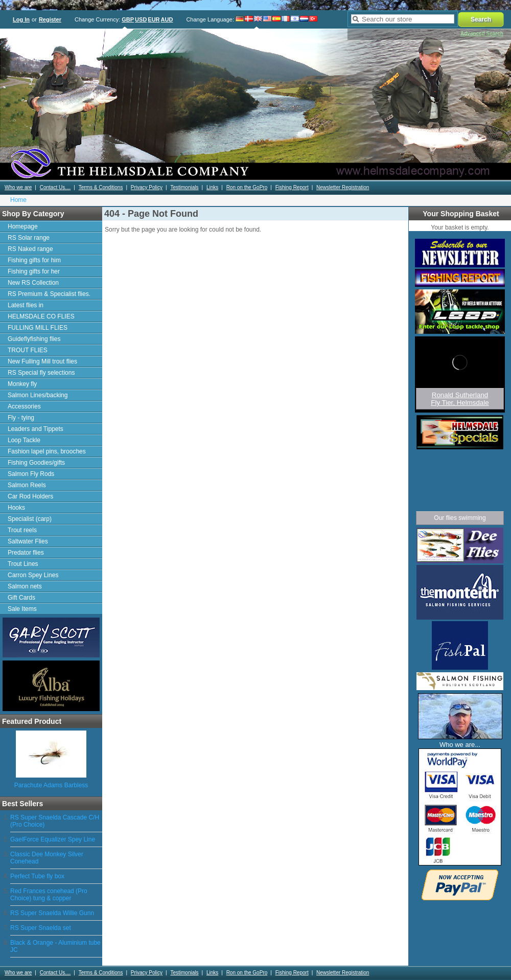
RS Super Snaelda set (41, 928)
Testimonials (184, 187)
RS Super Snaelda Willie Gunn (52, 913)
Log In (21, 19)
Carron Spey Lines (33, 575)
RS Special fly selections (41, 373)
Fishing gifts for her (34, 271)
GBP (128, 19)
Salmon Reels (27, 485)
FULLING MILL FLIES (38, 328)
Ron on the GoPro (247, 187)
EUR (154, 19)
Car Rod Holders (30, 496)
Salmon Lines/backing (38, 395)
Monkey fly (22, 384)
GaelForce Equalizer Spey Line (53, 839)
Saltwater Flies (28, 541)
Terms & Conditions (101, 187)
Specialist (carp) (30, 519)
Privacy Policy (147, 187)
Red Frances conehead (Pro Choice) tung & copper (49, 895)
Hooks (16, 508)
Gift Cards (21, 598)
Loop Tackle (24, 440)
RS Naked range (30, 249)
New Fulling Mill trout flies (42, 361)
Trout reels (22, 530)
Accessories (24, 406)
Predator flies (26, 553)
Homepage (23, 226)
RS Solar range (29, 238)
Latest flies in (26, 305)
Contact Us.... (55, 187)
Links (212, 187)
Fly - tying (21, 418)
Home (18, 200)
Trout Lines (23, 564)
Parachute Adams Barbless (51, 785)
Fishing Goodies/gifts (36, 463)
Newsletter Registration (343, 187)
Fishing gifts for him (34, 260)
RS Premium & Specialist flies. (49, 294)
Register (50, 19)
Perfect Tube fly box (37, 876)
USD (141, 19)
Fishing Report (292, 187)
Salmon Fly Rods (31, 474)
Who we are (18, 187)
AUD (167, 19)
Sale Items (22, 609)
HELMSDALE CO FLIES (41, 316)
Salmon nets (25, 586)
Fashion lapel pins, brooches (47, 451)
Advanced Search (482, 33)
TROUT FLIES (28, 350)
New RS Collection (33, 283)
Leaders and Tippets (36, 429)
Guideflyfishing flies (34, 339)
